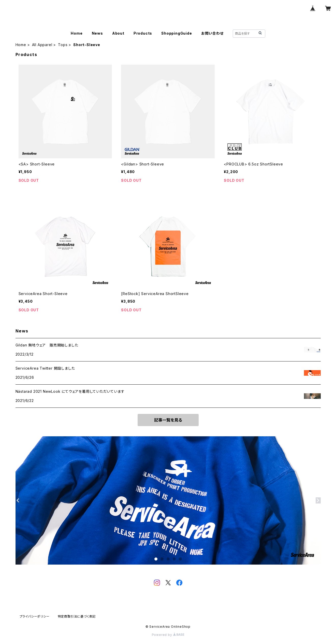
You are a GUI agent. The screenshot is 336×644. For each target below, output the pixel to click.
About (118, 33)
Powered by (168, 635)
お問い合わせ (212, 33)
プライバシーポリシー (35, 616)
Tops (63, 45)
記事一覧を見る (168, 420)
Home (77, 33)
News (97, 33)
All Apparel (42, 45)
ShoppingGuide (177, 33)
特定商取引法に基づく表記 (77, 616)
